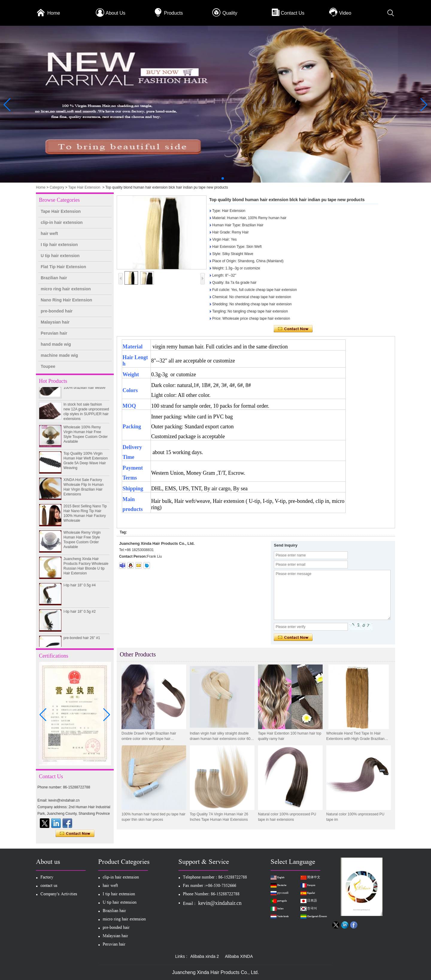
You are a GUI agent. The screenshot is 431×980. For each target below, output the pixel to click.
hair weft (49, 233)
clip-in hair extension (62, 222)
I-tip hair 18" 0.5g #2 (80, 613)
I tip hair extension (59, 245)
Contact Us (293, 13)
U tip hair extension (60, 256)
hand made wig (56, 344)
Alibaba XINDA (239, 956)
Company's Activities (59, 895)
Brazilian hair (54, 278)
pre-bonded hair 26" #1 (82, 639)
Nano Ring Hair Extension (66, 300)
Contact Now (75, 834)
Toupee (48, 366)
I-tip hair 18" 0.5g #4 (80, 587)
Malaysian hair (55, 322)
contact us (49, 886)
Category (57, 187)
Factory (47, 878)
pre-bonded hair (57, 311)
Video (345, 13)
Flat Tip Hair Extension (63, 267)
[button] (208, 178)
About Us (116, 13)
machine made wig (59, 355)
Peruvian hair (54, 333)
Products (173, 13)
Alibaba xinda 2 (205, 956)
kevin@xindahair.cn (220, 903)
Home (54, 13)
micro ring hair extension (66, 289)
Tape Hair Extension (84, 187)
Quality (230, 13)
